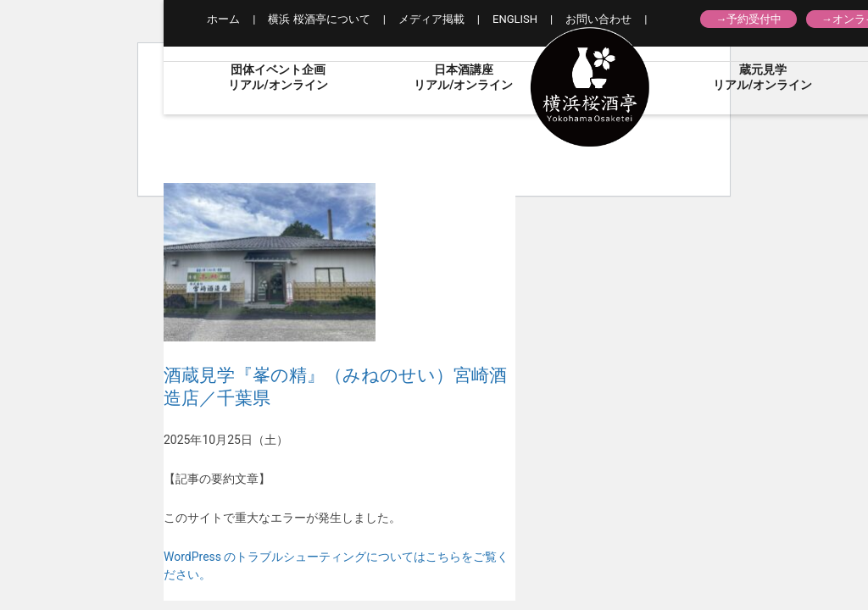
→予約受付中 (748, 19)
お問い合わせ (598, 19)
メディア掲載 (431, 19)
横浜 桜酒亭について (319, 19)
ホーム (223, 19)
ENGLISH (515, 19)
